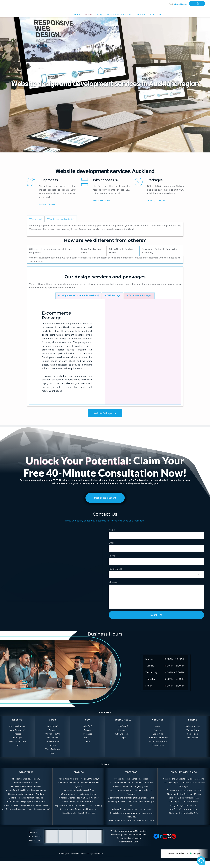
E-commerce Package (57, 315)
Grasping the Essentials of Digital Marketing (184, 785)
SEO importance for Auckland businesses (78, 816)
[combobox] (156, 581)
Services (88, 744)
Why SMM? (123, 733)
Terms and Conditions (158, 744)
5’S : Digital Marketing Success (184, 808)
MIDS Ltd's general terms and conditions (129, 841)
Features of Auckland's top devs (26, 793)
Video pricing (193, 737)
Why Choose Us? (18, 737)
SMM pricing (193, 744)
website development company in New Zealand (63, 229)
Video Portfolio (53, 748)
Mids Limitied (141, 837)
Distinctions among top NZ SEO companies (79, 804)
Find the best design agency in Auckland (26, 808)
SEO (88, 726)
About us (158, 737)
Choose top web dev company (26, 785)
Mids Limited (81, 860)
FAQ (18, 752)
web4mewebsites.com (129, 848)
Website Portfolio (18, 748)
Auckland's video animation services (131, 785)
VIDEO (53, 726)
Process (18, 740)
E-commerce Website (173, 186)
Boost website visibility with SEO (79, 797)
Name (112, 530)
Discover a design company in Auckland (26, 801)
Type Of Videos (53, 744)
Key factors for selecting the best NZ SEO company (79, 812)
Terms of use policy (158, 748)
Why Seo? (88, 733)
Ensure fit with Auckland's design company (26, 797)
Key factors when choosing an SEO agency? (79, 785)
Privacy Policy (158, 752)
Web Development (18, 733)
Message (113, 589)
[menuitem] (77, 14)
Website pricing (193, 733)
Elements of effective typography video (131, 793)
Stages (123, 744)
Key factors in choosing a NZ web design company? (26, 816)
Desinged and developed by (129, 845)
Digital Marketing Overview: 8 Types (184, 801)
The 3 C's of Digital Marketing (184, 816)
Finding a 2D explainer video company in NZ (131, 816)
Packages (18, 744)
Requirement (115, 574)
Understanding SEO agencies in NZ (78, 808)
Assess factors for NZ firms (26, 789)
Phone (112, 559)
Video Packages (53, 756)
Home (158, 733)
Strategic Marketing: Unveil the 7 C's (184, 797)
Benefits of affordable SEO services (79, 820)
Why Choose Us (53, 740)
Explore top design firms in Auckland (26, 804)
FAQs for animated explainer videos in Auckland (131, 789)
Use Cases (53, 752)
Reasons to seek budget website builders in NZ (26, 812)
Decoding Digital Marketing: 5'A (184, 804)
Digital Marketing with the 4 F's (184, 820)
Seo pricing (193, 740)
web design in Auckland (121, 229)
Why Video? (52, 733)
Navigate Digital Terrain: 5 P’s (184, 812)
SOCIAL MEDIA (123, 726)
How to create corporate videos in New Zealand (132, 827)
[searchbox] (113, 580)
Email (111, 544)
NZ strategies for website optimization (78, 801)
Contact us (158, 740)
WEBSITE (17, 726)
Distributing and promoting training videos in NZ (131, 804)
